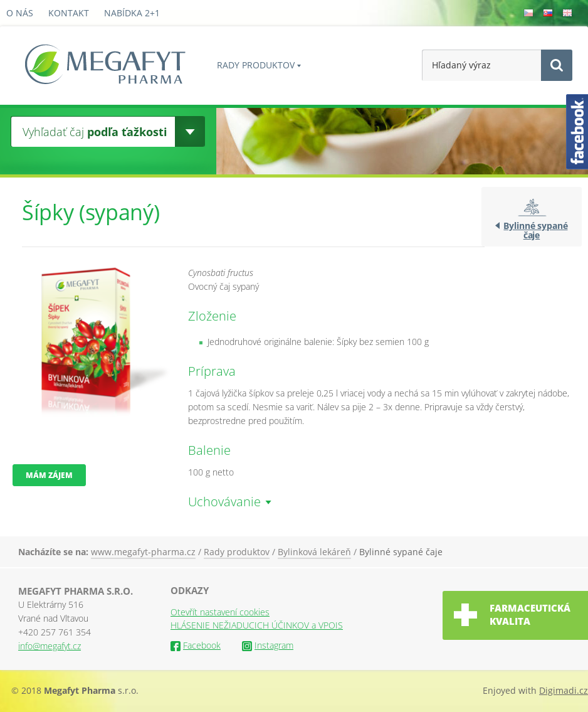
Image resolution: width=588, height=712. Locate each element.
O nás (20, 13)
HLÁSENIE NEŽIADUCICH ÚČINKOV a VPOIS (257, 625)
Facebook (196, 645)
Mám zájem (49, 475)
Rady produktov (256, 65)
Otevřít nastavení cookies (220, 612)
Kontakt (69, 13)
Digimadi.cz (564, 690)
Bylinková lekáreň (314, 552)
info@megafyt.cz (50, 646)
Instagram (268, 645)
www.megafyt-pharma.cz (143, 552)
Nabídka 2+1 (132, 13)
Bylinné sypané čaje (535, 230)
